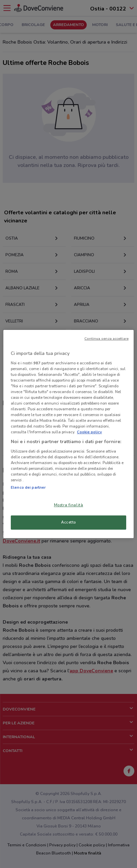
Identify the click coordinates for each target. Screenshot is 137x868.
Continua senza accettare (106, 339)
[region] (68, 434)
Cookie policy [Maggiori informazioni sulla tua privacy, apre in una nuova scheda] (89, 432)
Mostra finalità (69, 505)
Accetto (68, 522)
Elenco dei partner (28, 487)
